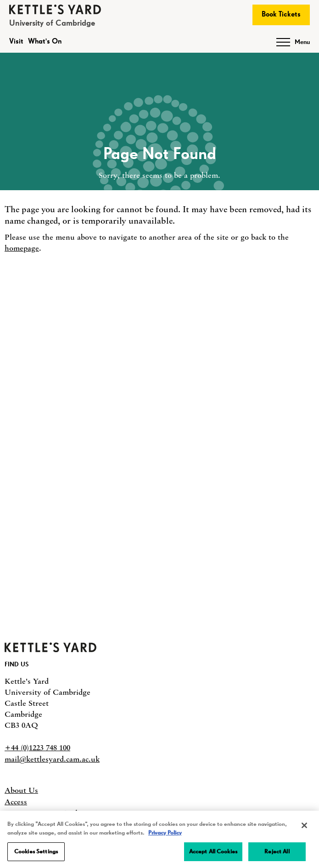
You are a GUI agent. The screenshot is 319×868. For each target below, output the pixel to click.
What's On (45, 42)
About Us (21, 790)
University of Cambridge (52, 23)
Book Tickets (281, 15)
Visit (16, 42)
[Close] (304, 827)
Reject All (277, 854)
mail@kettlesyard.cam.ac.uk (52, 759)
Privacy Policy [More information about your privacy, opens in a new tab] (165, 835)
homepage (22, 248)
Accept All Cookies (213, 854)
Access (16, 802)
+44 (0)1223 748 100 (37, 747)
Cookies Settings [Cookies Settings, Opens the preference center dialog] (36, 854)
